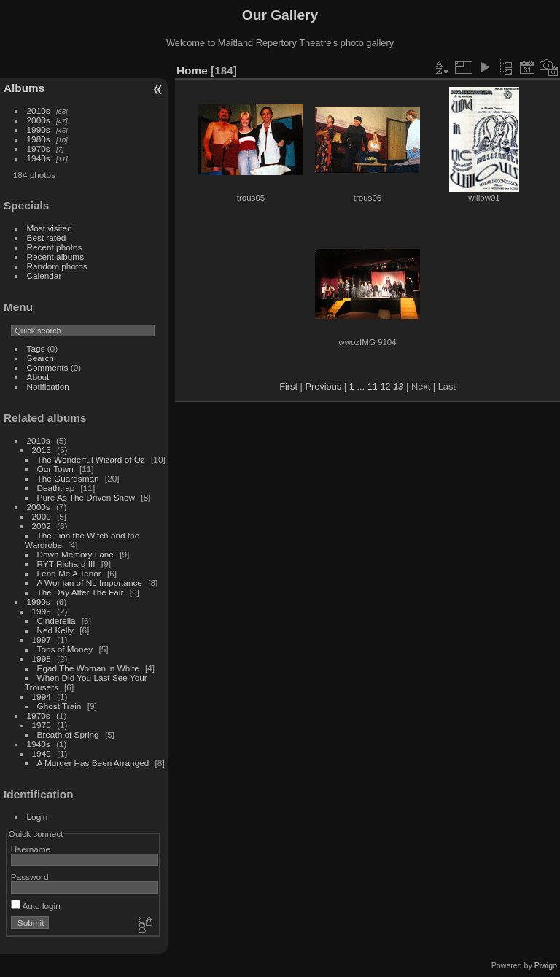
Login (38, 817)
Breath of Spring (68, 734)
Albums (24, 88)
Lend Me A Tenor (69, 573)
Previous (323, 386)
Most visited (50, 228)
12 (385, 386)
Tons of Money (65, 649)
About (38, 377)
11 (373, 386)
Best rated (47, 238)
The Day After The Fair (81, 592)
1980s (39, 139)
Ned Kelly (55, 630)
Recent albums (55, 256)
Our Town (55, 469)
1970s (39, 148)
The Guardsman (68, 478)
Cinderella (57, 621)
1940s (39, 158)
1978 (42, 725)
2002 (42, 526)
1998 (42, 659)
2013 (42, 450)
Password (30, 877)
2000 (42, 516)
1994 (42, 696)
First (288, 386)
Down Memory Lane (75, 554)
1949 (42, 753)
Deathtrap (56, 488)
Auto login (36, 906)
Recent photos (55, 247)
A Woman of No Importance (90, 583)
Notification (48, 386)
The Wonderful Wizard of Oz (91, 459)
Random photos (57, 266)
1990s (39, 130)
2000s (39, 120)
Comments (48, 367)
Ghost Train (59, 706)
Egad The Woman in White (88, 668)
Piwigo (546, 965)
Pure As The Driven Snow (86, 497)
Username (31, 849)
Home (192, 70)
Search (40, 358)
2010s (39, 111)
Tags (36, 348)
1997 (42, 640)
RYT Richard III (66, 564)
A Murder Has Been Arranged (93, 763)
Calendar (44, 275)
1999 (42, 611)
